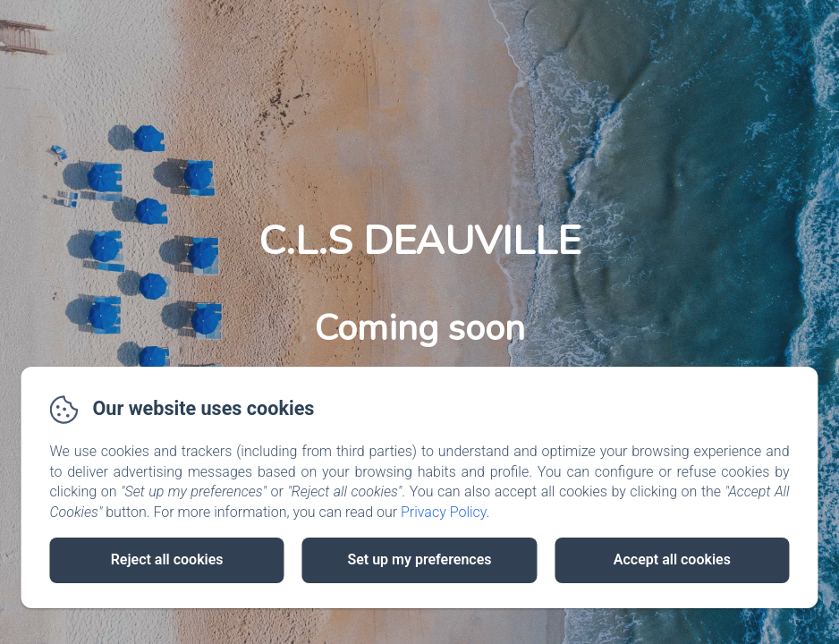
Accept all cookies (672, 559)
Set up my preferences (419, 559)
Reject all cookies (167, 559)
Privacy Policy (444, 512)
